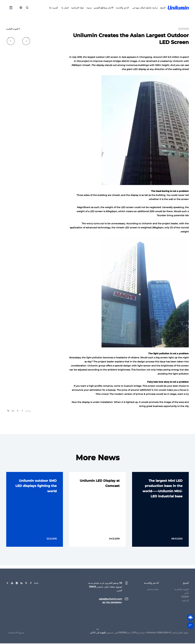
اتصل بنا (65, 8)
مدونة (89, 8)
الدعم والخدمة (122, 8)
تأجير (187, 596)
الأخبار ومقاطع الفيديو (104, 8)
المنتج (163, 8)
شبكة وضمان (153, 593)
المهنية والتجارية (182, 593)
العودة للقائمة (13, 30)
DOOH (185, 600)
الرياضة (185, 604)
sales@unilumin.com (111, 602)
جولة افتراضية (78, 8)
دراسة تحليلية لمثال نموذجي (145, 8)
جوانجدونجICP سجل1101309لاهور (130, 636)
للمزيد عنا (54, 8)
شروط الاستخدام (16, 636)
